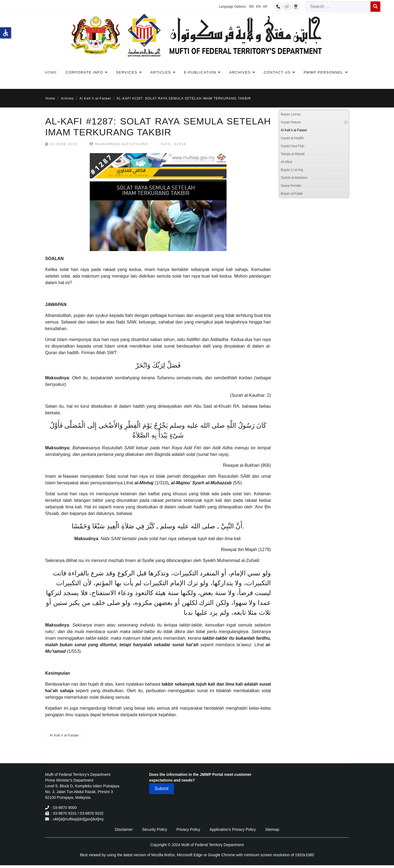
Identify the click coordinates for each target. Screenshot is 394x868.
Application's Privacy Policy (233, 829)
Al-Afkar (287, 162)
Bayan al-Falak (292, 194)
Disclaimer (124, 829)
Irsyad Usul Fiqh (293, 146)
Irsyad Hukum (291, 122)
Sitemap (272, 829)
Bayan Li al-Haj (292, 170)
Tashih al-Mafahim (294, 178)
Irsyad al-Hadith (292, 138)
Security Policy (155, 829)
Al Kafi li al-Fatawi (64, 735)
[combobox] (338, 7)
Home (51, 72)
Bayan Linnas (291, 114)
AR (265, 7)
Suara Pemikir (291, 186)
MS (252, 7)
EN (258, 7)
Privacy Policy (188, 829)
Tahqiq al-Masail (293, 154)
